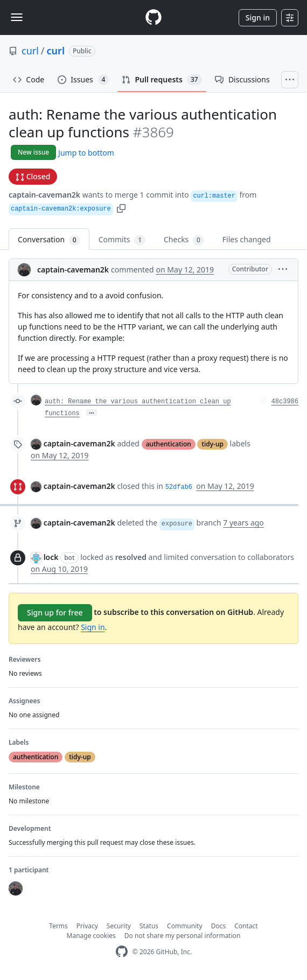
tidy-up (212, 444)
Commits (122, 240)
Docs (219, 926)
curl (30, 51)
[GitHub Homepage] (122, 952)
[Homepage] (153, 17)
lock (51, 557)
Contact (246, 926)
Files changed (247, 239)
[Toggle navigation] (17, 17)
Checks (184, 240)
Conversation (49, 240)
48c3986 (285, 402)
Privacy (87, 926)
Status (149, 926)
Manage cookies (91, 936)
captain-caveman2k (44, 195)
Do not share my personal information (183, 936)
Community (185, 926)
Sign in (258, 17)
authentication (169, 444)
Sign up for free (55, 612)
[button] (121, 208)
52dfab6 (179, 487)
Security (119, 926)
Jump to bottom (86, 153)
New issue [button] (33, 152)
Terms (58, 926)
